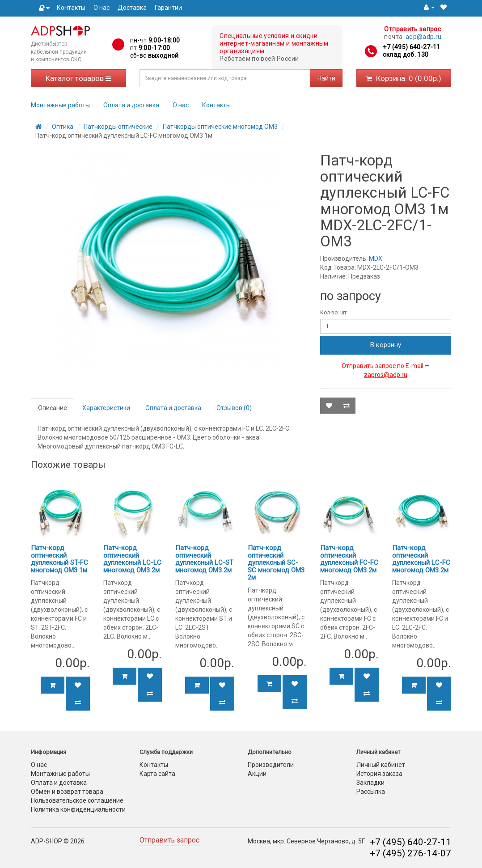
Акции (257, 774)
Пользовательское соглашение (77, 800)
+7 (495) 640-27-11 (411, 47)
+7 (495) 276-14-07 (410, 853)
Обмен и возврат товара (67, 792)
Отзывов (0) (234, 408)
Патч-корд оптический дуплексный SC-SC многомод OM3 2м (276, 563)
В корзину (386, 345)
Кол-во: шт (333, 313)
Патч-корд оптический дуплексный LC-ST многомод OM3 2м (204, 559)
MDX (376, 258)
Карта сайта (157, 774)
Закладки (370, 783)
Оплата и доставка (131, 105)
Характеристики (106, 408)
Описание (53, 408)
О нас (101, 8)
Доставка (132, 8)
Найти (326, 78)
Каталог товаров (78, 78)
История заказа (379, 774)
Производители (271, 765)
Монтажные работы (60, 105)
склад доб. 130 (406, 55)
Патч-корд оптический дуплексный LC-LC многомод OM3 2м (132, 559)
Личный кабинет (381, 765)
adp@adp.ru (424, 37)
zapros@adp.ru (386, 375)
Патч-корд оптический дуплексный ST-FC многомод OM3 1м (59, 559)
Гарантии (168, 8)
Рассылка (371, 792)
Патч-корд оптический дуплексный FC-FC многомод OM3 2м (349, 559)
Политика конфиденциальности (78, 809)
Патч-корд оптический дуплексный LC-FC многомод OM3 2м (421, 559)
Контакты (71, 8)
